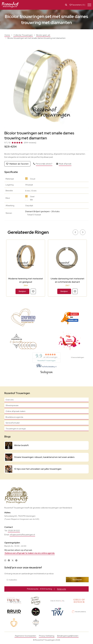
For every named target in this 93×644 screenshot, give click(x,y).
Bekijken (22, 291)
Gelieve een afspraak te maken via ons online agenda (30, 553)
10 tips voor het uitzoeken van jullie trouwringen (38, 469)
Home (7, 35)
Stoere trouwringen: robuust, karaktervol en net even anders (44, 457)
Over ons (10, 400)
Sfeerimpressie (12, 405)
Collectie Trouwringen (23, 35)
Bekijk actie (62, 589)
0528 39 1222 (14, 531)
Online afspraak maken (15, 411)
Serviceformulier (13, 423)
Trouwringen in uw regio (16, 429)
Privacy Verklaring (47, 636)
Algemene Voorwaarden (25, 636)
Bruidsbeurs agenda (14, 417)
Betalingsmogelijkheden (68, 636)
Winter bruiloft (21, 445)
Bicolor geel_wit (43, 35)
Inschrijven (78, 580)
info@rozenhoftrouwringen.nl (22, 535)
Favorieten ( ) (77, 5)
